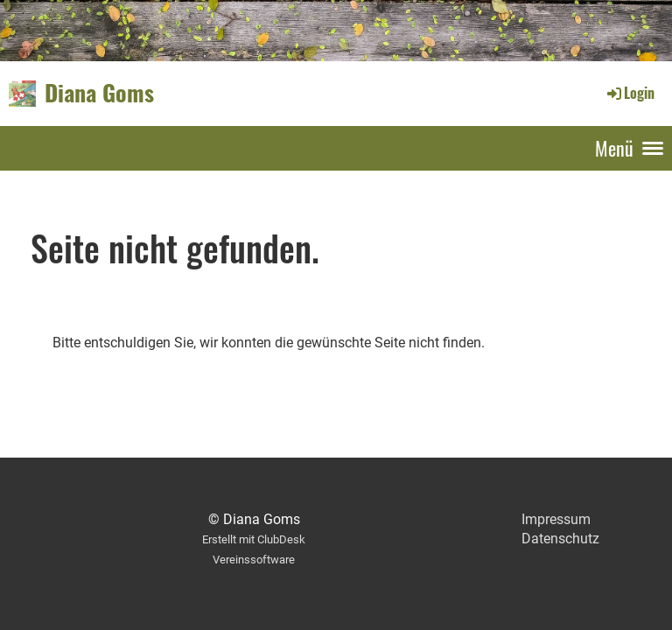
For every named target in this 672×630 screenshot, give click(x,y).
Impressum (556, 519)
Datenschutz (560, 539)
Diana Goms (99, 93)
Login (630, 93)
